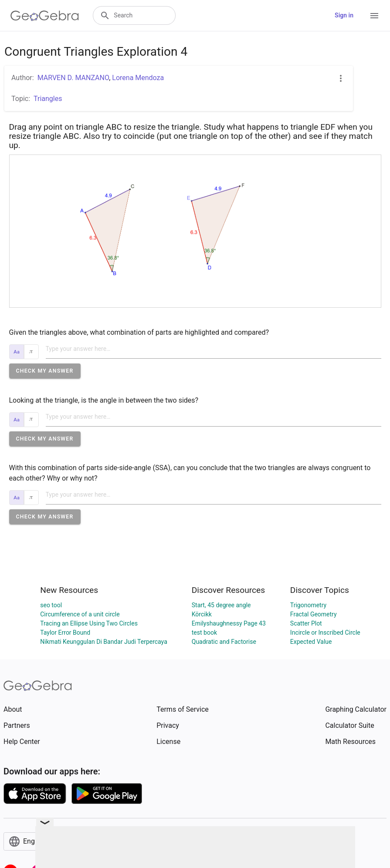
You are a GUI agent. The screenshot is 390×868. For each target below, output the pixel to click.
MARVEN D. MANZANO (73, 78)
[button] (45, 371)
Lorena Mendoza (138, 78)
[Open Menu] (374, 16)
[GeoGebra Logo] (45, 16)
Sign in (344, 15)
